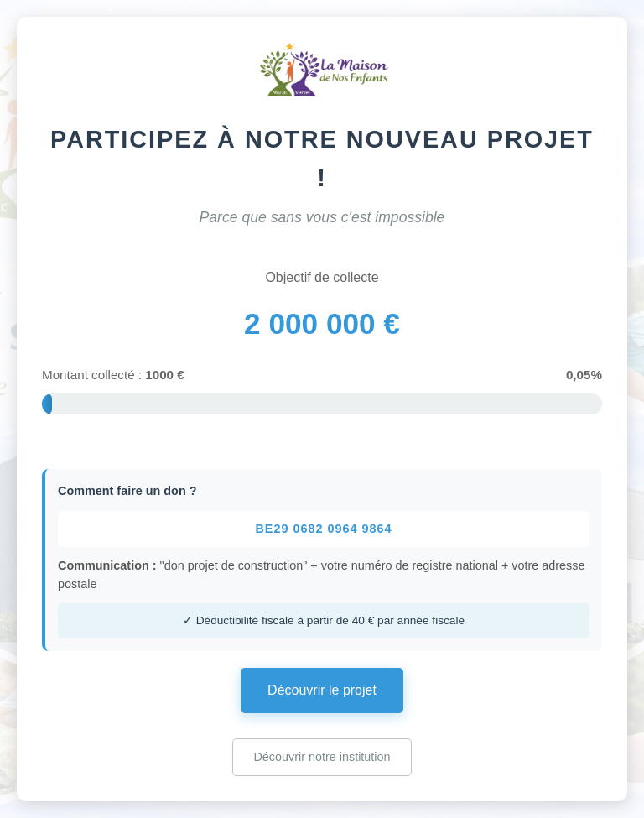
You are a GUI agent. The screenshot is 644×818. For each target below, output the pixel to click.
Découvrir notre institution (322, 757)
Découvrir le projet (322, 690)
